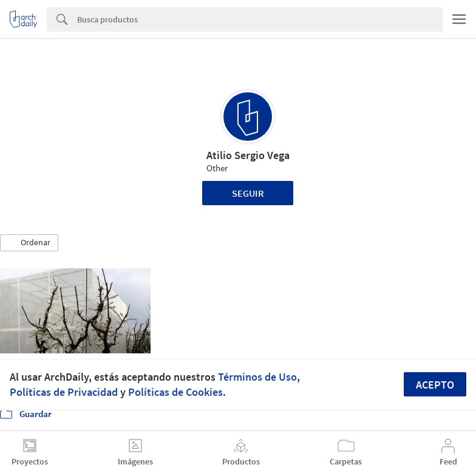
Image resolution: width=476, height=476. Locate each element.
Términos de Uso (257, 377)
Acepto (435, 385)
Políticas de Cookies (175, 392)
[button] (29, 243)
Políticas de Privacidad (64, 392)
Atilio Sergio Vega (248, 155)
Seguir (248, 193)
